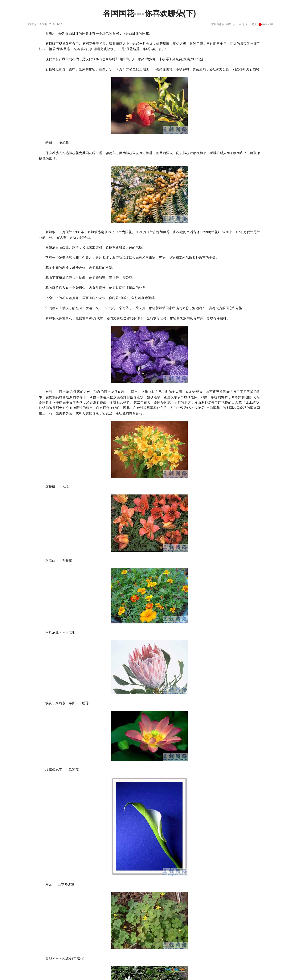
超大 (254, 24)
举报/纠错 (266, 24)
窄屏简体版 (218, 24)
